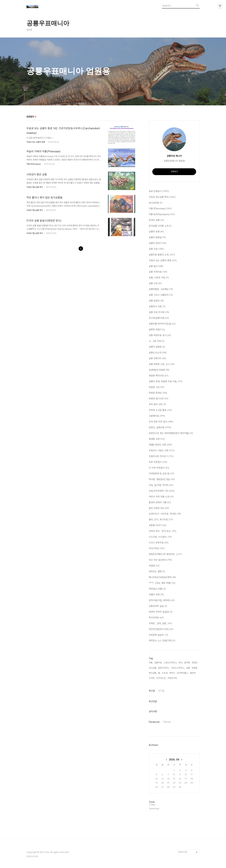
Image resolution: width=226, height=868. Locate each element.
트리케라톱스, (183, 673)
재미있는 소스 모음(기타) (162, 641)
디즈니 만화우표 (159, 543)
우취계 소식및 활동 (160, 410)
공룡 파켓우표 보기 (160, 335)
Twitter (167, 722)
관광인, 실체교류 (160, 428)
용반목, (193, 673)
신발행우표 (157, 416)
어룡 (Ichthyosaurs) (162, 214)
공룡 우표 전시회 (159, 312)
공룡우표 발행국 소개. (162, 255)
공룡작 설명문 (157, 347)
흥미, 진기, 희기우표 (161, 520)
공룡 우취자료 (158, 272)
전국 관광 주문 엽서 (161, 422)
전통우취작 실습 (158, 606)
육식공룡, (153, 673)
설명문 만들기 (157, 330)
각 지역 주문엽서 (159, 468)
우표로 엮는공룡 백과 (35, 187)
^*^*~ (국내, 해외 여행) (162, 583)
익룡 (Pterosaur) (34, 164)
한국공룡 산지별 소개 (160, 226)
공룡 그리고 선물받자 (161, 295)
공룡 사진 (155, 284)
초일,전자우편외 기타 (162, 491)
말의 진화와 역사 (159, 508)
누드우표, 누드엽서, (160, 537)
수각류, (152, 678)
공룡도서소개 (158, 353)
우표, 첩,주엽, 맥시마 (161, 485)
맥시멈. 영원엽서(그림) (162, 479)
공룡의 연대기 (158, 243)
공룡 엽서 (156, 266)
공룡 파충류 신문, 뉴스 (162, 364)
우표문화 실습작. (158, 635)
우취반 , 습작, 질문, (160, 624)
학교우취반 (156, 618)
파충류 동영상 (158, 393)
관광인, (195, 663)
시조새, (165, 673)
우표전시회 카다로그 (161, 456)
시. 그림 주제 (157, 341)
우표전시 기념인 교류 (162, 451)
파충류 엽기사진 (159, 399)
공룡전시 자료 (157, 307)
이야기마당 (157, 549)
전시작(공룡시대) (159, 318)
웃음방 (154, 566)
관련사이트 (183, 852)
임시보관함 (156, 203)
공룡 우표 (156, 249)
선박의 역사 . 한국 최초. (162, 531)
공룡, (188, 668)
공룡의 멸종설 (157, 238)
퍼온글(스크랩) (157, 589)
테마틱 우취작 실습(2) (161, 612)
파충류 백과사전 (159, 376)
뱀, (159, 673)
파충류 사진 (157, 387)
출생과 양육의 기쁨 (160, 503)
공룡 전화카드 (157, 358)
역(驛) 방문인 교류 (160, 445)
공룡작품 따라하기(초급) (162, 324)
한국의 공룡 (156, 220)
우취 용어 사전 (157, 404)
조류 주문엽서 (158, 462)
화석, (181, 663)
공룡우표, (158, 663)
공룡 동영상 (156, 301)
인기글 (161, 691)
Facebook (154, 722)
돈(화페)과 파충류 (159, 370)
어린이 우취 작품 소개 (161, 497)
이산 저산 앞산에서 (160, 560)
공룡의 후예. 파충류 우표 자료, (166, 382)
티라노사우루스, (178, 668)
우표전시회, (172, 678)
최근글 (152, 691)
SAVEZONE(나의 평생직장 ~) (165, 554)
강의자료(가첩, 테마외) (162, 600)
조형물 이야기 (157, 525)
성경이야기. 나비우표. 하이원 (165, 514)
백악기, (172, 673)
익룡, (151, 663)
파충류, (195, 668)
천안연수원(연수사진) (161, 629)
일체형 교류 (157, 439)
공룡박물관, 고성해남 (161, 289)
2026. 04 (174, 760)
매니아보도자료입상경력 (162, 577)
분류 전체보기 (159, 191)
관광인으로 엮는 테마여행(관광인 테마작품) (171, 433)
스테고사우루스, (170, 663)
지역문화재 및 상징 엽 (161, 474)
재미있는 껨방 (157, 572)
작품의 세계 (156, 595)
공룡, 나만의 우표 (159, 278)
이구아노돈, (161, 678)
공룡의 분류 (156, 232)
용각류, (187, 663)
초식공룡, (153, 668)
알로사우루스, (164, 668)
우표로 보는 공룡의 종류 (36, 142)
